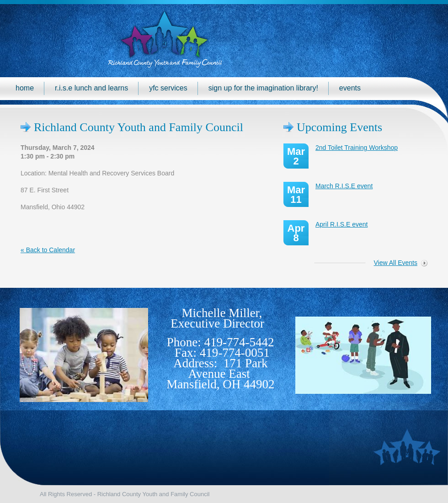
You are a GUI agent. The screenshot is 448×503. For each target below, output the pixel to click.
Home (25, 88)
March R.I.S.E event (344, 186)
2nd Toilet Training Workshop (357, 148)
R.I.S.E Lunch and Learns (91, 88)
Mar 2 (296, 156)
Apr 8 (296, 233)
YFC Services (168, 88)
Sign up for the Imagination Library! (263, 88)
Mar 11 (296, 195)
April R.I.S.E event (341, 224)
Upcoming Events (339, 127)
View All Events (396, 263)
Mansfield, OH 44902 (220, 384)
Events (350, 88)
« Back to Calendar (48, 250)
